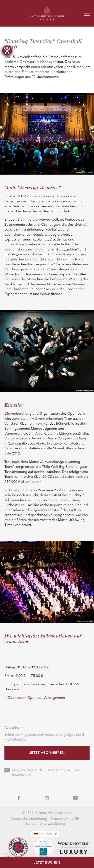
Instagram (47, 798)
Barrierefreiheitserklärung (45, 824)
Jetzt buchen (47, 862)
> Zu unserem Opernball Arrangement (35, 698)
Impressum (60, 819)
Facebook (19, 798)
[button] (8, 860)
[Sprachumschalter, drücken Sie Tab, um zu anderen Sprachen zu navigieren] (45, 834)
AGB (76, 819)
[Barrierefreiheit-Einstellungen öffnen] (7, 50)
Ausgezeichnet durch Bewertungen (41, 770)
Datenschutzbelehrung (29, 819)
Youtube (75, 798)
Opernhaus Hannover (28, 684)
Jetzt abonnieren (47, 753)
